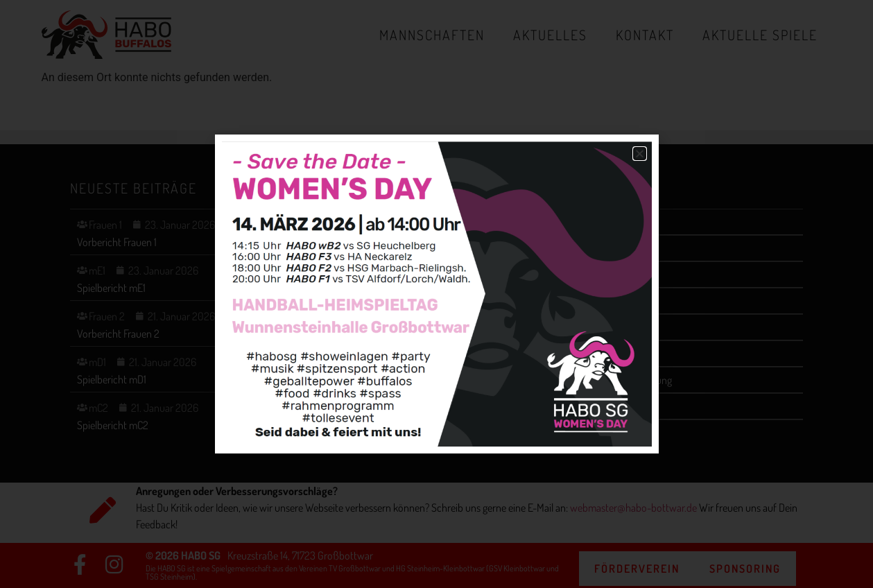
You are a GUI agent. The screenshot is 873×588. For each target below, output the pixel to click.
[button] (640, 154)
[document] (436, 294)
